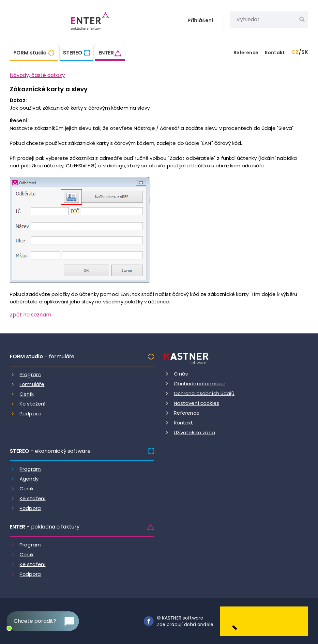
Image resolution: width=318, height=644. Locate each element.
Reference (246, 53)
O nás (181, 374)
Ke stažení (33, 404)
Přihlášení (201, 20)
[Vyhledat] (302, 20)
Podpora (30, 414)
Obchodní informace (199, 383)
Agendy (29, 479)
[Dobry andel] (264, 621)
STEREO (73, 53)
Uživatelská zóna (194, 432)
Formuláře (32, 384)
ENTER (106, 53)
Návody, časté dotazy (37, 75)
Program (30, 374)
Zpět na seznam (30, 315)
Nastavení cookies (197, 403)
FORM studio (30, 53)
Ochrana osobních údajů (204, 393)
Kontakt (275, 53)
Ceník (27, 394)
